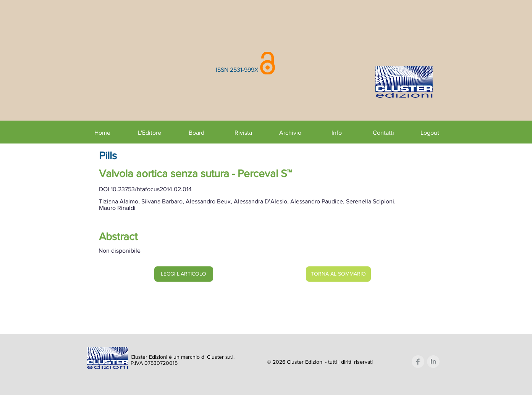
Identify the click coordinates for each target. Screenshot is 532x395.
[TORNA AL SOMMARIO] (338, 274)
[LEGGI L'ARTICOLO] (184, 274)
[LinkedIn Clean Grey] (433, 362)
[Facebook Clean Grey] (418, 362)
